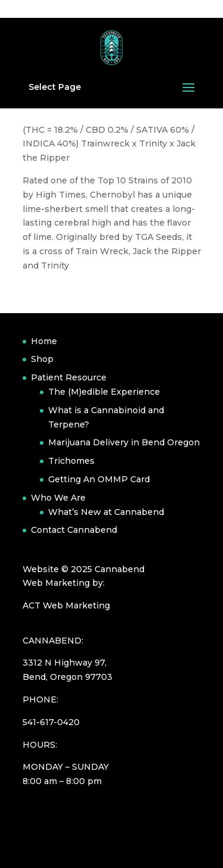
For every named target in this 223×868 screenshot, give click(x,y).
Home (44, 341)
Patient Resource (69, 377)
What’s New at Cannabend (106, 512)
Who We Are (58, 498)
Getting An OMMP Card (99, 479)
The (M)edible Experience (104, 392)
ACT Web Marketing (66, 605)
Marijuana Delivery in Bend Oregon (124, 442)
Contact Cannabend (74, 530)
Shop (42, 359)
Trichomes (71, 461)
